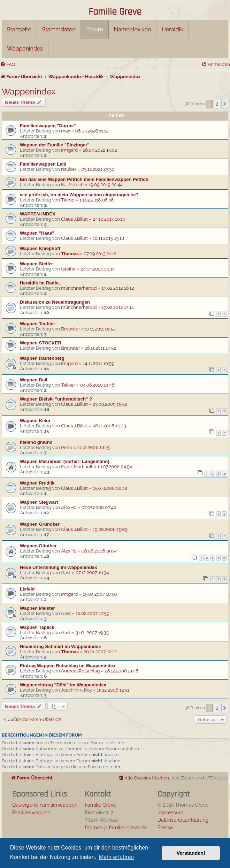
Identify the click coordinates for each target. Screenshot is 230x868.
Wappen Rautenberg (42, 358)
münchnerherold (79, 288)
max (66, 131)
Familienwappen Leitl (43, 164)
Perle (67, 447)
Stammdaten (59, 29)
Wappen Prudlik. (38, 483)
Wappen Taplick (37, 627)
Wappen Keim (35, 421)
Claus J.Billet (74, 219)
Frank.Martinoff (77, 467)
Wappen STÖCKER (41, 343)
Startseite (19, 29)
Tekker (68, 385)
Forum (94, 29)
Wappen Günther (38, 546)
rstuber (69, 169)
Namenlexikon (132, 29)
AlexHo (69, 507)
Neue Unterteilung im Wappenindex (59, 567)
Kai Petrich (72, 185)
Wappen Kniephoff (40, 248)
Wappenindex (25, 49)
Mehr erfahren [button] (117, 857)
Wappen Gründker (40, 524)
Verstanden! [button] (191, 853)
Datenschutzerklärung (183, 820)
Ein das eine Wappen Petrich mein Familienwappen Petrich (84, 179)
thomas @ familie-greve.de (116, 827)
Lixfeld (27, 589)
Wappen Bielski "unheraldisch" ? (56, 399)
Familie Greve (115, 12)
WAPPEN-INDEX (38, 214)
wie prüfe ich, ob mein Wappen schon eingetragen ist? (79, 195)
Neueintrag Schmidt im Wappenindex (60, 646)
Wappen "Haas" (37, 233)
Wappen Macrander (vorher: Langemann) (65, 461)
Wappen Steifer (37, 264)
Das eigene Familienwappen (45, 805)
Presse (165, 827)
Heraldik (172, 29)
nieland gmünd (36, 442)
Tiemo (68, 200)
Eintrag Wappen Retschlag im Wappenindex (68, 666)
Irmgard (69, 150)
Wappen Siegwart (39, 502)
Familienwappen (31, 812)
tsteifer (68, 269)
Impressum (171, 812)
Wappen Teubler (37, 324)
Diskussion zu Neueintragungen (55, 302)
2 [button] (217, 104)
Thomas (70, 254)
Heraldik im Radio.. (41, 283)
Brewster (70, 329)
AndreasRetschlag (80, 671)
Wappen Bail (34, 380)
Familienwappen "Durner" (48, 126)
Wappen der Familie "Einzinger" (55, 145)
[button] (225, 104)
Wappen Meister (37, 608)
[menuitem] (7, 64)
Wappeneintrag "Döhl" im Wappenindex (63, 685)
